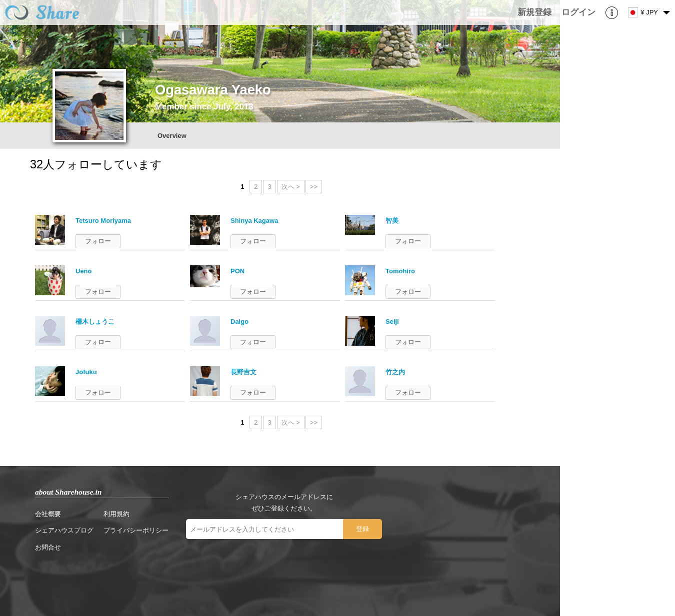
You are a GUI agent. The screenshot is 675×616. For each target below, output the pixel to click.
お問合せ (48, 547)
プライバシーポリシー (136, 530)
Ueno (84, 271)
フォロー (98, 241)
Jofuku (86, 372)
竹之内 (395, 372)
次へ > (291, 187)
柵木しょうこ (95, 321)
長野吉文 (243, 372)
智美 (392, 221)
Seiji (392, 321)
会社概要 (48, 514)
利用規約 (116, 514)
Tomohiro (400, 271)
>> (314, 187)
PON (237, 271)
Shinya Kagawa (254, 221)
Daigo (239, 321)
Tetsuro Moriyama (103, 221)
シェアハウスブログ (64, 530)
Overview (172, 136)
